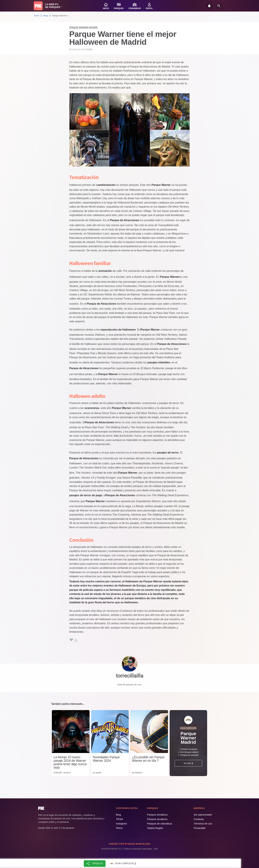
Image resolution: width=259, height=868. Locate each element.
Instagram (121, 824)
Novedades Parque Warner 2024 (106, 759)
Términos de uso (203, 824)
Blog (46, 16)
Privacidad (200, 828)
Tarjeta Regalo (155, 828)
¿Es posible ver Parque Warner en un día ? (148, 759)
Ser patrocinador (203, 815)
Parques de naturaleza (159, 824)
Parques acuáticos (157, 819)
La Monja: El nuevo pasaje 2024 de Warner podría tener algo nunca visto (70, 762)
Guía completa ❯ (123, 864)
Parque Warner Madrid (83, 27)
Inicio (37, 16)
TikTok (120, 819)
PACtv (119, 828)
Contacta (199, 819)
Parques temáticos (157, 815)
